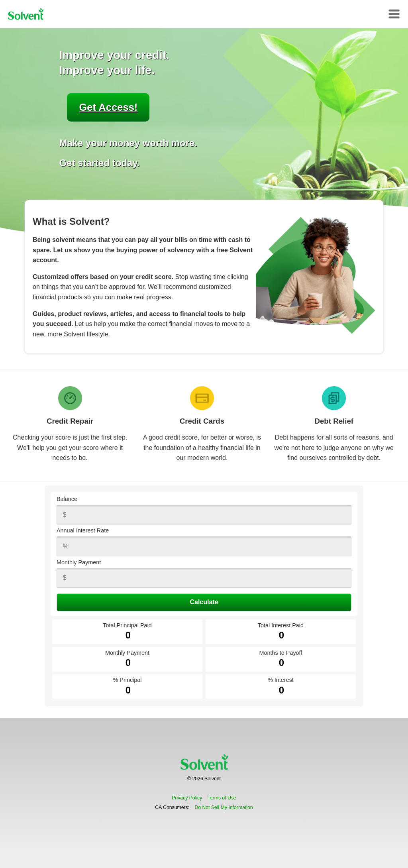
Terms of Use (222, 798)
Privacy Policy (187, 798)
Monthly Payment (79, 562)
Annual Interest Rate (83, 530)
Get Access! (108, 107)
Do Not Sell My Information (224, 807)
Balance (67, 499)
